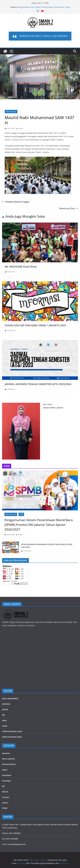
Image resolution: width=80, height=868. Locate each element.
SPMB (21, 514)
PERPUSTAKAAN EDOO (12, 737)
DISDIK (5, 709)
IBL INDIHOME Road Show (21, 267)
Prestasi (6, 797)
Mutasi (5, 792)
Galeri (5, 770)
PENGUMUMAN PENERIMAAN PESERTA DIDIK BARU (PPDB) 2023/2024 (47, 546)
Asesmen (6, 753)
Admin (21, 129)
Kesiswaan (7, 775)
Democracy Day (68, 208)
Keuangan (7, 781)
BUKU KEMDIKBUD (10, 699)
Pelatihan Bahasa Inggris (16, 202)
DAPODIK (6, 704)
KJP (4, 715)
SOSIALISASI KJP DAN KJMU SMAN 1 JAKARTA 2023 (35, 325)
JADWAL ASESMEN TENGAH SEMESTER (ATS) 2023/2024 (38, 384)
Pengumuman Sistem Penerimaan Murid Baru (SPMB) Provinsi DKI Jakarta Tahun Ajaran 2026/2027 (39, 525)
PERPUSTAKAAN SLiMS (12, 731)
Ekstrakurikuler (9, 764)
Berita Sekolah (11, 112)
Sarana (5, 803)
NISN (4, 721)
